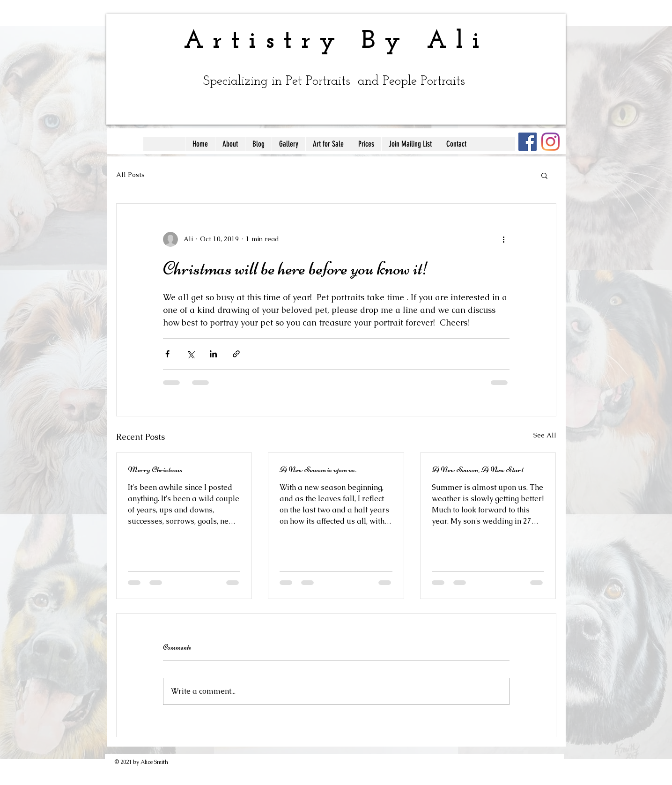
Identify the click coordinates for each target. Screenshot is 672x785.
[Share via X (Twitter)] (190, 354)
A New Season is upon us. (318, 469)
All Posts (130, 175)
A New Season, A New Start (478, 469)
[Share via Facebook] (167, 354)
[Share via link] (236, 354)
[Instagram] (550, 142)
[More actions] (504, 239)
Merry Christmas (155, 469)
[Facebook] (528, 142)
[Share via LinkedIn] (213, 354)
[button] (544, 175)
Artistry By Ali (336, 41)
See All (545, 435)
